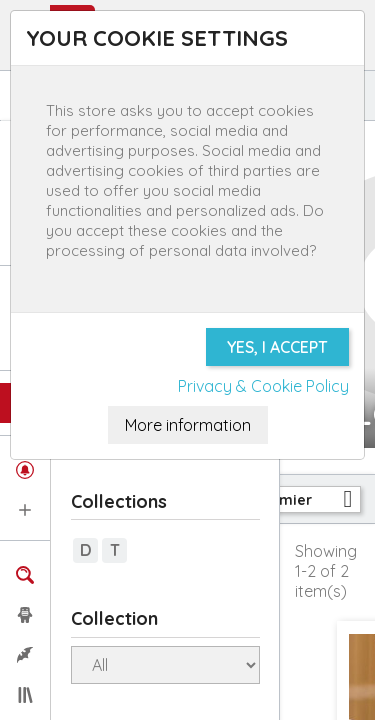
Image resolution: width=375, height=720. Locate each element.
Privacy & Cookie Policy (263, 386)
